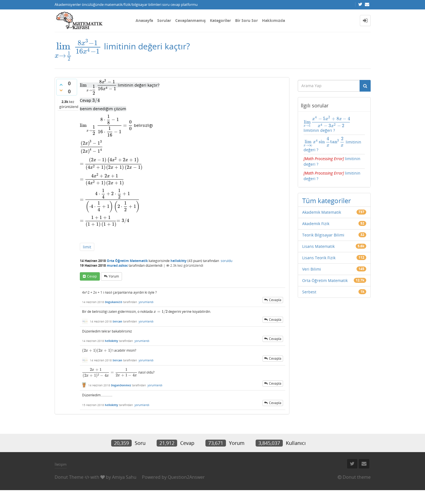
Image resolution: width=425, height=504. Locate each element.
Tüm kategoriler (327, 201)
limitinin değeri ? (327, 124)
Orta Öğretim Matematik (127, 261)
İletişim (61, 464)
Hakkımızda (273, 20)
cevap (92, 276)
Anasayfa (144, 20)
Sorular (164, 20)
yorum (114, 276)
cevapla (275, 300)
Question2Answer (186, 477)
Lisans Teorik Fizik (319, 258)
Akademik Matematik (322, 212)
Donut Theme (69, 477)
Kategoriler (220, 20)
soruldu (227, 261)
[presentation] (78, 46)
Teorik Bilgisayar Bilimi (323, 235)
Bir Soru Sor (246, 20)
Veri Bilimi (312, 269)
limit (87, 247)
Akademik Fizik (316, 224)
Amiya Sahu (124, 477)
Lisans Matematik (318, 246)
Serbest (309, 292)
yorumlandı (146, 302)
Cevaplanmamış (190, 20)
